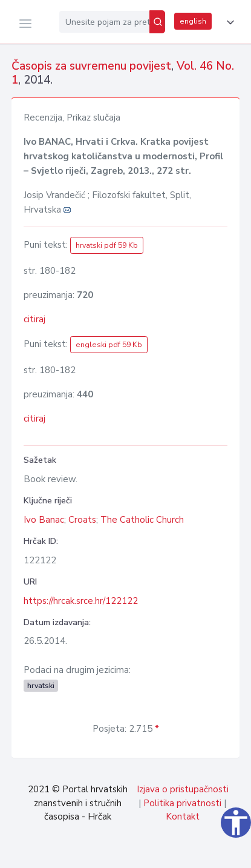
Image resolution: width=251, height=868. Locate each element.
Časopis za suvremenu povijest (91, 66)
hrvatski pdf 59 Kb (107, 245)
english (193, 21)
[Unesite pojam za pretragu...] (104, 22)
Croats (82, 520)
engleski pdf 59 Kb (109, 345)
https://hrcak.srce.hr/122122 (81, 601)
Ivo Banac (44, 520)
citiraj (34, 319)
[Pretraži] (157, 22)
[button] (228, 22)
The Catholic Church (142, 520)
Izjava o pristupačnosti (183, 789)
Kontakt (183, 817)
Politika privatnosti (182, 803)
